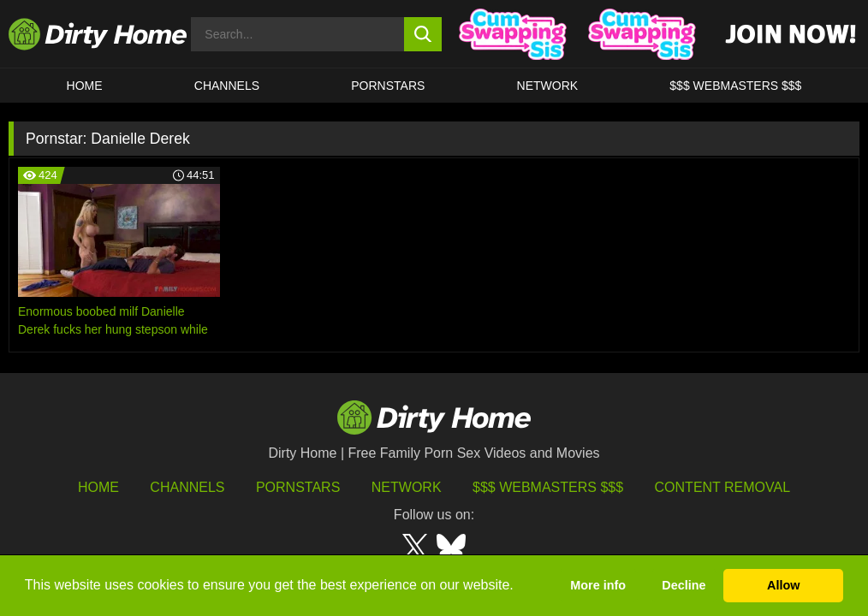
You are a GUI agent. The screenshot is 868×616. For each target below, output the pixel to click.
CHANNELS (227, 86)
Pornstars (388, 86)
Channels (187, 487)
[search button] (423, 34)
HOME (85, 86)
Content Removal (723, 487)
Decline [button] (684, 585)
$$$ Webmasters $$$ (548, 487)
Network (548, 86)
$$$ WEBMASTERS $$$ (735, 86)
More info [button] (598, 585)
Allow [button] (783, 585)
